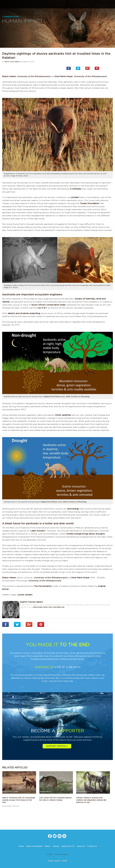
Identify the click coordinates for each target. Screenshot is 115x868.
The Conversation (43, 586)
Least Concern (38, 531)
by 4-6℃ (43, 308)
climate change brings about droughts (85, 534)
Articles (56, 846)
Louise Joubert (25, 595)
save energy (73, 509)
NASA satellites (63, 415)
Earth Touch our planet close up (58, 4)
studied (75, 197)
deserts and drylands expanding (24, 313)
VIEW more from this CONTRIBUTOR (49, 607)
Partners (50, 854)
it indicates (76, 189)
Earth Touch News (12, 62)
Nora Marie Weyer (64, 76)
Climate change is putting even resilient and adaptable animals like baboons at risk (91, 800)
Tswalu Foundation (90, 203)
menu (3, 5)
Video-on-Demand (34, 846)
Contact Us (92, 846)
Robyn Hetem (9, 76)
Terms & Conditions (61, 854)
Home (21, 846)
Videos (47, 846)
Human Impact (23, 21)
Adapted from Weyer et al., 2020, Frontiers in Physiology (66, 396)
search (112, 4)
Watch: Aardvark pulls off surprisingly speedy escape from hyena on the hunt (19, 800)
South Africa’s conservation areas (49, 305)
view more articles (11, 806)
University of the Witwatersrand (33, 76)
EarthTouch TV (68, 846)
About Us (81, 846)
